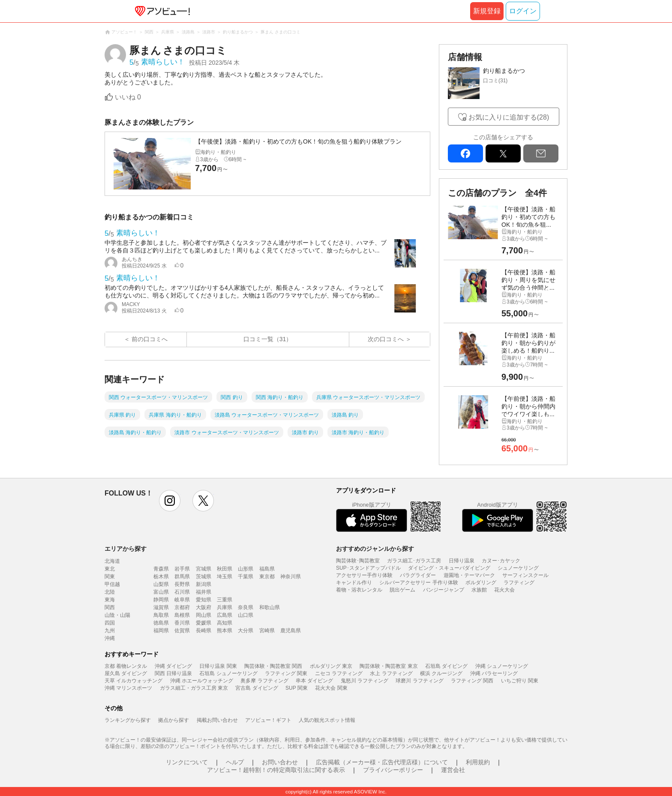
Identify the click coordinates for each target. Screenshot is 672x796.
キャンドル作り (354, 583)
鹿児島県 (291, 631)
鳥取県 (161, 615)
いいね (128, 97)
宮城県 (204, 569)
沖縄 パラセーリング (494, 673)
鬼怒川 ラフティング (364, 681)
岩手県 (182, 569)
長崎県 (204, 631)
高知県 (225, 623)
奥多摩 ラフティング (264, 681)
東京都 (267, 577)
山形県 (246, 569)
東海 (110, 600)
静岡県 (161, 600)
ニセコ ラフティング (339, 673)
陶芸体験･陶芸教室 (358, 561)
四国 (110, 623)
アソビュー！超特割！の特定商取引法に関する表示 (276, 770)
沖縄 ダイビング (173, 666)
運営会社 (453, 770)
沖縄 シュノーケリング (502, 666)
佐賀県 (182, 631)
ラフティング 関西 (472, 681)
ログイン (523, 11)
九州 (110, 631)
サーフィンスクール (525, 575)
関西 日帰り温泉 (173, 673)
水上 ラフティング (391, 673)
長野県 (182, 584)
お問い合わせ (280, 762)
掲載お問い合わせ (217, 720)
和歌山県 (270, 607)
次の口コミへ (386, 339)
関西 (110, 607)
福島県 (267, 569)
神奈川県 (291, 577)
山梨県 (161, 584)
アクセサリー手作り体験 (364, 575)
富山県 (161, 592)
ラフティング (519, 583)
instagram (170, 501)
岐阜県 (182, 600)
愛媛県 (204, 623)
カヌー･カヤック (501, 561)
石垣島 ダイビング (446, 666)
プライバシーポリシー (393, 770)
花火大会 (504, 590)
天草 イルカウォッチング (133, 681)
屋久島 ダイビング (126, 673)
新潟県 (204, 584)
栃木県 (161, 577)
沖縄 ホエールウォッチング (202, 681)
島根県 (182, 615)
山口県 (246, 615)
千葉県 (246, 577)
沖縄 (110, 638)
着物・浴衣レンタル (359, 590)
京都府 (182, 607)
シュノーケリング (518, 568)
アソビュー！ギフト (268, 720)
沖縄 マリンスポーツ (128, 688)
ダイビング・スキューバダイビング (449, 568)
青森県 (161, 569)
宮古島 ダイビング (256, 688)
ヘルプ (235, 762)
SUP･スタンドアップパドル (368, 568)
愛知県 (204, 600)
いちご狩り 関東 (520, 681)
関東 (110, 577)
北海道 (112, 561)
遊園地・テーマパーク (469, 575)
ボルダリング (481, 583)
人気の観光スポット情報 (327, 720)
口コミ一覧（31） (268, 339)
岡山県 (204, 615)
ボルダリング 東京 (331, 666)
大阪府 (204, 607)
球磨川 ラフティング (419, 681)
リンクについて (187, 762)
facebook (465, 153)
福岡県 (161, 631)
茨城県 (204, 577)
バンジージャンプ (444, 590)
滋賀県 (161, 607)
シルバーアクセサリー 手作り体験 (418, 583)
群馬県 (182, 577)
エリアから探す (126, 549)
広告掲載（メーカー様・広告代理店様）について (382, 762)
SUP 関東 (297, 688)
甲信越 (112, 584)
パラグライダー (418, 575)
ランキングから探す (128, 720)
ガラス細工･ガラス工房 (414, 561)
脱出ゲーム (402, 590)
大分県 (246, 631)
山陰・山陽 (117, 615)
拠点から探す (174, 720)
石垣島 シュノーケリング (228, 673)
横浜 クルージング (441, 673)
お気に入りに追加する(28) (509, 117)
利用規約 (478, 762)
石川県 (182, 592)
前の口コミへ (150, 339)
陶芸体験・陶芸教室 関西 (273, 666)
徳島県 (161, 623)
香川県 (182, 623)
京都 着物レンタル (126, 666)
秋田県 (225, 569)
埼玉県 (225, 577)
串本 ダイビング (314, 681)
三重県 (225, 600)
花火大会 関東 (331, 688)
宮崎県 (267, 631)
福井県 (204, 592)
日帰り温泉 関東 (218, 666)
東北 (110, 569)
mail (541, 153)
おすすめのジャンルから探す (375, 549)
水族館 (479, 590)
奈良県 (246, 607)
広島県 (225, 615)
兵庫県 (225, 607)
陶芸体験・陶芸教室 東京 (388, 666)
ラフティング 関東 (286, 673)
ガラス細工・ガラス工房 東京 (194, 688)
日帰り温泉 (462, 561)
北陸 (110, 592)
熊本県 (225, 631)
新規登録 (487, 11)
